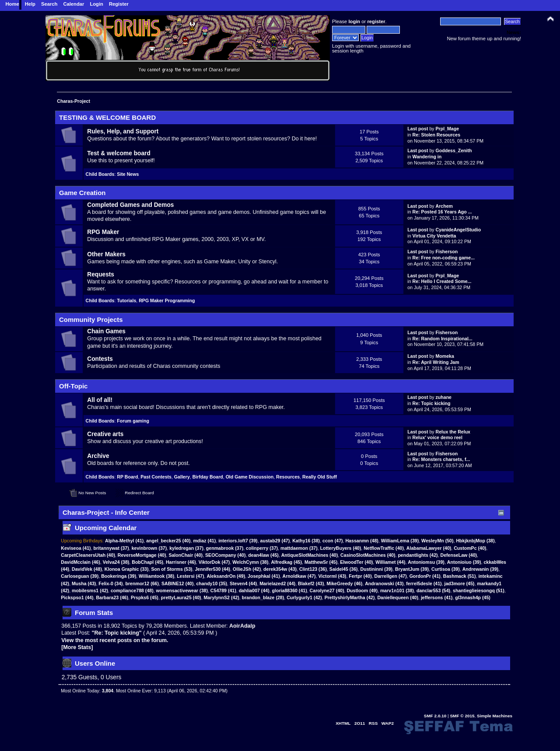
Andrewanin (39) (480, 569)
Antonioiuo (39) (464, 562)
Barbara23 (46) (112, 597)
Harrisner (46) (181, 562)
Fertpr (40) (360, 576)
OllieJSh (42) (247, 569)
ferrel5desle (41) (424, 583)
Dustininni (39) (377, 569)
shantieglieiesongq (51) (479, 590)
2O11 (360, 723)
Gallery (182, 477)
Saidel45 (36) (344, 569)
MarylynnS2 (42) (222, 597)
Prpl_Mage (448, 129)
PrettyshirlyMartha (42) (350, 597)
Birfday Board (208, 477)
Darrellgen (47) (391, 576)
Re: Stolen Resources (437, 135)
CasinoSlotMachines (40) (368, 555)
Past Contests (156, 477)
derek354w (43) (280, 569)
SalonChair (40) (185, 555)
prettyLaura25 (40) (181, 597)
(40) (168, 541)
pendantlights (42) (418, 555)
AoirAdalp (242, 626)
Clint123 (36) (313, 569)
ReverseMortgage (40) (142, 555)
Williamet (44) (390, 562)
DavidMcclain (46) (80, 562)
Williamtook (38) (156, 576)
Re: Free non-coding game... (444, 258)
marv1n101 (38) (397, 590)
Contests (100, 359)
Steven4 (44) (243, 583)
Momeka (445, 356)
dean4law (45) (263, 555)
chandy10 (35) (212, 583)
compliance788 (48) (132, 590)
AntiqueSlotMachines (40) (310, 555)
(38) (306, 541)
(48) (362, 541)
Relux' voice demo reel (437, 437)
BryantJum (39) (412, 569)
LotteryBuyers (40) (341, 548)
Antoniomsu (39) (426, 562)
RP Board (127, 477)
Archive (98, 456)
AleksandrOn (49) (226, 576)
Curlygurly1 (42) (304, 597)
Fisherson (447, 251)
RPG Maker (103, 232)
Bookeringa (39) (119, 576)
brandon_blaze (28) (263, 597)
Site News (128, 174)
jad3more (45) (459, 583)
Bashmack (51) (460, 576)
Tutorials (126, 300)
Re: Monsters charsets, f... (441, 459)
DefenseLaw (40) (459, 555)
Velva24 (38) (116, 562)
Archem (444, 206)
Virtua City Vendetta (434, 236)
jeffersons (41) (437, 597)
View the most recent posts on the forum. (115, 640)
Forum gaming (133, 421)
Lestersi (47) (190, 576)
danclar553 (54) (433, 590)
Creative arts (105, 434)
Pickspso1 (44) (77, 597)
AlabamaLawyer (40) (429, 548)
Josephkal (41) (264, 576)
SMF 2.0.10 (435, 716)
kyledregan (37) (186, 548)
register (376, 21)
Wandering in (427, 157)
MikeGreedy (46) (344, 583)
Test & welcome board (119, 153)
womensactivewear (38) (182, 590)
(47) (275, 541)
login (354, 21)
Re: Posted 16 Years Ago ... (442, 212)
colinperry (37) (262, 548)
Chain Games (106, 331)
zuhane (444, 397)
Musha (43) (84, 583)
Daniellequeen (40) (398, 597)
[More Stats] (77, 647)
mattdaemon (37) (299, 548)
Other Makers (106, 254)
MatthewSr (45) (321, 562)
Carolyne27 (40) (327, 590)
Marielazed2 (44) (277, 583)
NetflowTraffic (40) (384, 548)
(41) (124, 541)
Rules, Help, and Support (123, 131)
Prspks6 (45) (145, 597)
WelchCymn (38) (250, 562)
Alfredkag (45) (286, 562)
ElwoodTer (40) (356, 562)
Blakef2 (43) (311, 583)
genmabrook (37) (225, 548)
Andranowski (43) (384, 583)
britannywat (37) (111, 548)
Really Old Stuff (320, 477)
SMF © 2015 (462, 716)
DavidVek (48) (87, 569)
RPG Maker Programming (167, 300)
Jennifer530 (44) (212, 569)
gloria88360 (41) (290, 590)
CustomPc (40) (470, 548)
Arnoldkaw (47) (299, 576)
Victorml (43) (332, 576)
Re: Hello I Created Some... (442, 281)
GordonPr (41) (425, 576)
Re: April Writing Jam (436, 362)
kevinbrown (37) (149, 548)
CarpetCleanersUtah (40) (88, 555)
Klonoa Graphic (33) (127, 569)
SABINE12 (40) (178, 583)
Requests (101, 274)
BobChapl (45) (147, 562)
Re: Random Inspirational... (443, 339)
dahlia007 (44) (254, 590)
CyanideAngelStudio (458, 230)
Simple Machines (495, 716)
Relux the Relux (453, 432)
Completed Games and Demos (130, 205)
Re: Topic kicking (432, 403)
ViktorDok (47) (214, 562)
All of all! (100, 400)
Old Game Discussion (250, 477)
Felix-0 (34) (110, 583)
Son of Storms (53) (171, 569)
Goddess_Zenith (454, 150)
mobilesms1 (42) (90, 590)
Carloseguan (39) (80, 576)
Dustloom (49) (362, 590)
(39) (238, 541)
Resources (288, 477)
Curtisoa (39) (446, 569)
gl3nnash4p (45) (473, 597)
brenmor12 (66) (142, 583)
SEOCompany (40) (225, 555)
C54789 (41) (223, 590)
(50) (437, 541)
